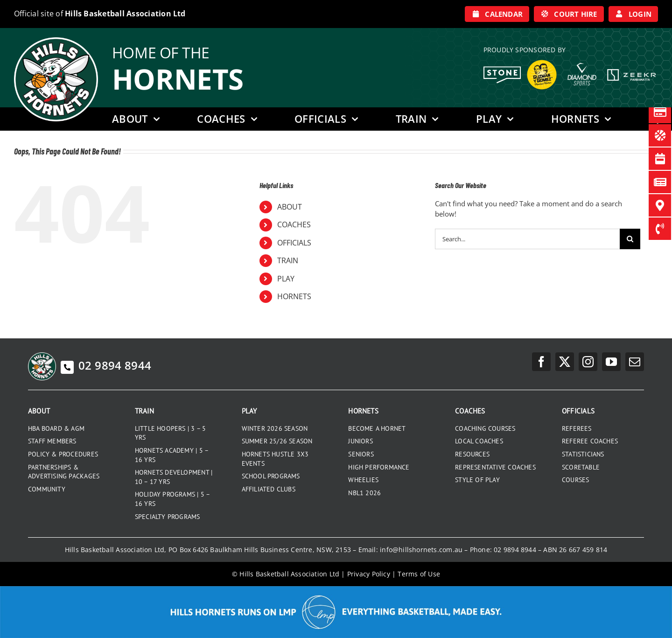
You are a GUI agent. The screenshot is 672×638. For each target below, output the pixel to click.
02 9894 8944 (106, 365)
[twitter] (565, 362)
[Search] (630, 239)
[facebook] (541, 362)
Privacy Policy (369, 574)
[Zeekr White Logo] (632, 70)
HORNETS (294, 296)
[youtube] (611, 362)
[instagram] (588, 362)
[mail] (635, 362)
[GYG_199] (542, 62)
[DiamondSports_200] (582, 59)
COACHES (294, 224)
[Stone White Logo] (502, 70)
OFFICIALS (294, 243)
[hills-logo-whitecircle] (56, 41)
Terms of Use (419, 574)
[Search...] (527, 239)
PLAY (286, 279)
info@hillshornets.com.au (421, 550)
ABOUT (290, 207)
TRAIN (288, 260)
